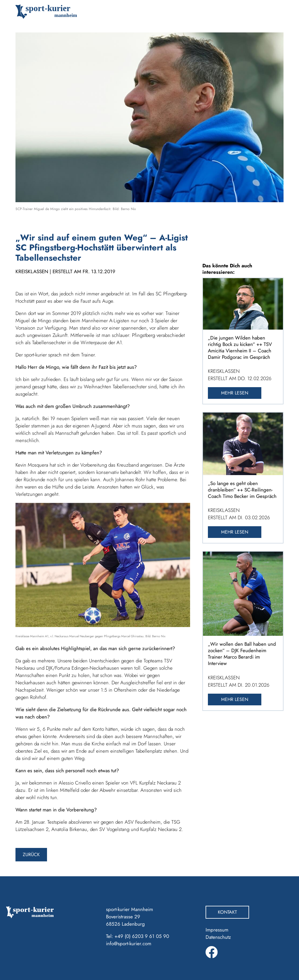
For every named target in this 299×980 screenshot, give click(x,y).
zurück (31, 855)
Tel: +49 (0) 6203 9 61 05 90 (138, 936)
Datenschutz (218, 937)
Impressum (217, 930)
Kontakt (227, 912)
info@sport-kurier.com (129, 943)
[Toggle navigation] (275, 12)
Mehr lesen (235, 393)
